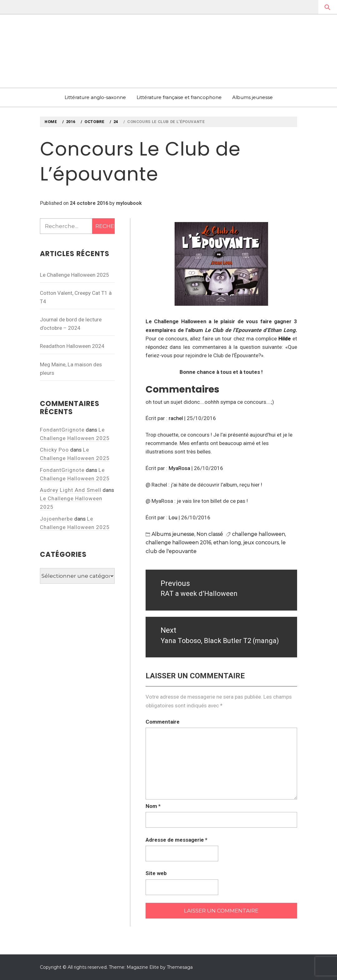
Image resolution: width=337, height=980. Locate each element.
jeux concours (261, 543)
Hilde (285, 339)
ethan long (227, 543)
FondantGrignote (62, 430)
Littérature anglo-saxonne (95, 97)
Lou (173, 517)
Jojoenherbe (56, 519)
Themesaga (180, 967)
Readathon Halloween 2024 (72, 346)
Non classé (210, 534)
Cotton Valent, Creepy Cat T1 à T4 (76, 297)
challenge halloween (258, 534)
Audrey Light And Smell (71, 490)
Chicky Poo (54, 450)
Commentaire (163, 722)
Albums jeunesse (253, 97)
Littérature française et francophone (179, 97)
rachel (176, 418)
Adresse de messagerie (176, 840)
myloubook (129, 203)
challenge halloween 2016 (178, 543)
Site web (156, 873)
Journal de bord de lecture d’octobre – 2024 (71, 324)
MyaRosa (179, 468)
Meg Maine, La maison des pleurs (71, 369)
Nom (153, 806)
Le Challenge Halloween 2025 (75, 275)
